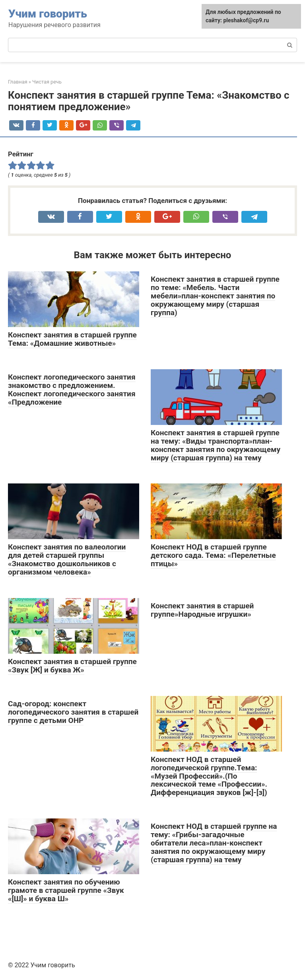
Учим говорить (48, 14)
